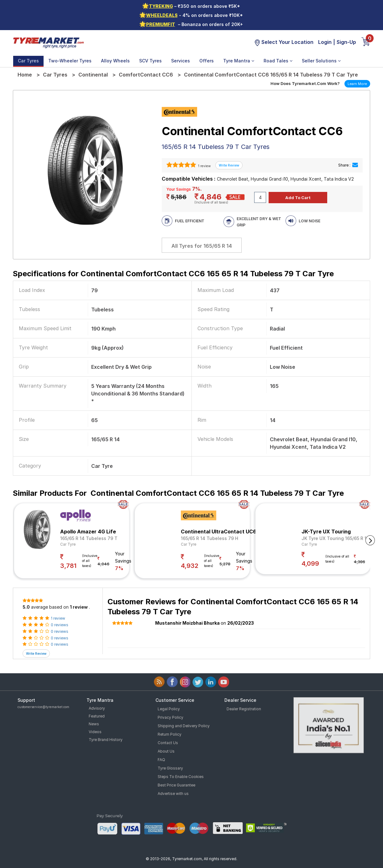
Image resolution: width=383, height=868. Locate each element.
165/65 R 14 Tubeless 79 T (89, 538)
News (94, 724)
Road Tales (278, 61)
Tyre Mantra (239, 61)
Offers (207, 61)
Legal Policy (169, 709)
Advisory (97, 708)
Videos (95, 732)
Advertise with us (173, 794)
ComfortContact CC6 (146, 75)
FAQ (161, 760)
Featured (97, 716)
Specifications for (173, 274)
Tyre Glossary (170, 768)
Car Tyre (68, 544)
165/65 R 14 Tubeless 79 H (210, 538)
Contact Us (168, 743)
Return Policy (170, 734)
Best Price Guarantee (176, 785)
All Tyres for (202, 246)
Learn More (357, 84)
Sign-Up (346, 42)
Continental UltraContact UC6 (219, 532)
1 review (204, 166)
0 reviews (60, 625)
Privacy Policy (171, 717)
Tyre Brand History (106, 740)
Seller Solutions (321, 61)
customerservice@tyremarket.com (43, 707)
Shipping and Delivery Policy (184, 726)
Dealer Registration (244, 709)
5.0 (26, 607)
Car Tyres (28, 61)
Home (25, 75)
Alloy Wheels (115, 61)
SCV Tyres (150, 61)
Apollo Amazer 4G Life (88, 532)
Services (181, 61)
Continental (93, 75)
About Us (166, 751)
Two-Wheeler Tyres (70, 61)
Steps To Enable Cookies (181, 777)
